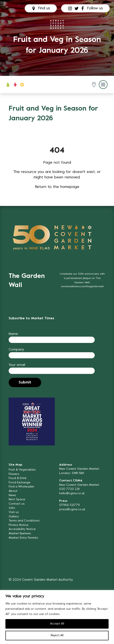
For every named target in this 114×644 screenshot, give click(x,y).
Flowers (14, 474)
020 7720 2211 (69, 489)
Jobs (12, 508)
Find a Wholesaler (21, 487)
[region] (57, 617)
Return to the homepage (57, 187)
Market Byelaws (20, 534)
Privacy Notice (19, 525)
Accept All (57, 624)
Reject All (57, 635)
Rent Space (17, 500)
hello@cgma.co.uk (72, 493)
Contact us (17, 504)
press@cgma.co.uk (72, 509)
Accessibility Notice (22, 529)
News (12, 495)
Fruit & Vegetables (22, 470)
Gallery (14, 517)
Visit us (14, 512)
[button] (94, 85)
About (13, 491)
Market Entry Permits (23, 538)
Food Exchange (20, 483)
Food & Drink (18, 478)
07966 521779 (69, 505)
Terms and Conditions (24, 521)
